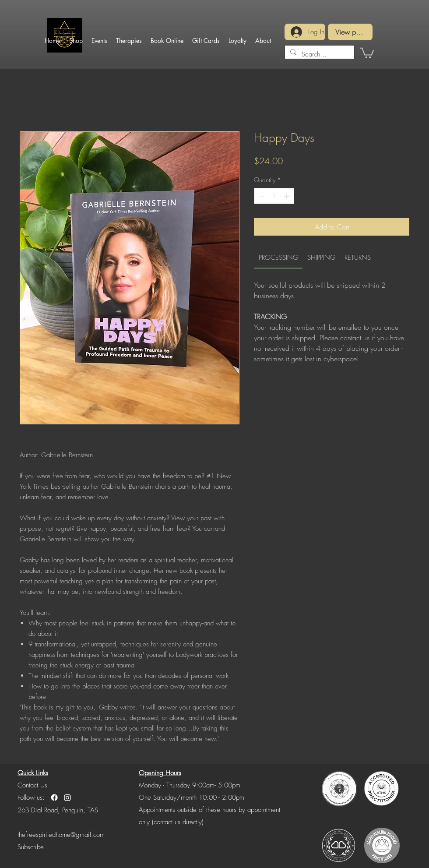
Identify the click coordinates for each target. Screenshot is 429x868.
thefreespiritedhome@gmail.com (61, 835)
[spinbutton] (274, 196)
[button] (31, 847)
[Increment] (287, 196)
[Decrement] (261, 196)
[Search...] (319, 54)
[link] (278, 258)
